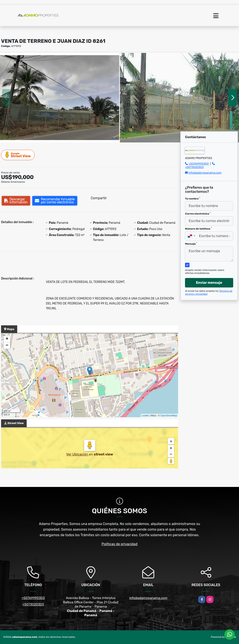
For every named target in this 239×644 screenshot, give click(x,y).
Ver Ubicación (77, 454)
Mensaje (191, 244)
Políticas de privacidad (119, 544)
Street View (18, 155)
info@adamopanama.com (205, 173)
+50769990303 (198, 164)
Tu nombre (193, 198)
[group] (60, 98)
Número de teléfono (198, 229)
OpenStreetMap (169, 415)
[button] (113, 138)
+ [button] (7, 339)
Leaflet (145, 415)
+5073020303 (194, 167)
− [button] (7, 346)
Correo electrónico (198, 213)
